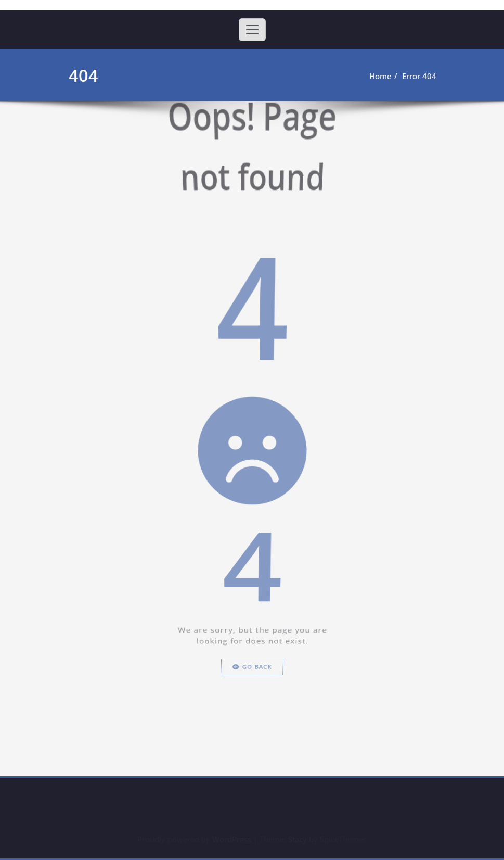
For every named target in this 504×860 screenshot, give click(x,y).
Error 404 (418, 76)
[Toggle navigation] (252, 30)
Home (379, 76)
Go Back (252, 746)
